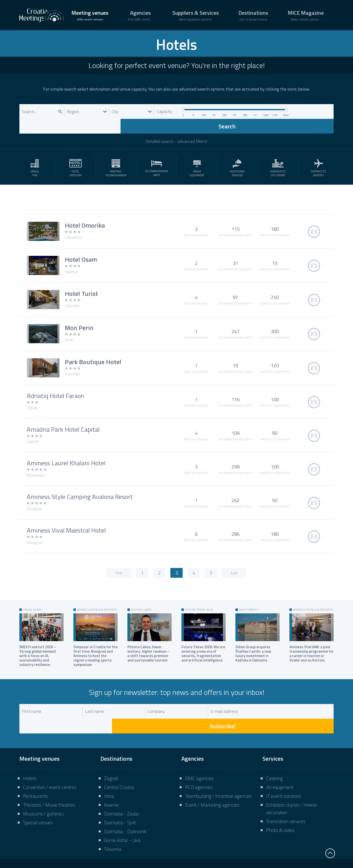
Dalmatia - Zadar (122, 784)
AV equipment (280, 758)
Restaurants (36, 766)
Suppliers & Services (196, 15)
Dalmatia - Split (120, 793)
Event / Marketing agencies (212, 775)
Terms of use (255, 847)
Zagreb (111, 749)
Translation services (286, 792)
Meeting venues (90, 15)
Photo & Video (280, 801)
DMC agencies (199, 749)
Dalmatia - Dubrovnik (125, 802)
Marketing (224, 847)
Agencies (140, 15)
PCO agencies (199, 758)
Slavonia (113, 820)
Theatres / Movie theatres (49, 775)
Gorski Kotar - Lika (122, 811)
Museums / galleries (43, 784)
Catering (274, 749)
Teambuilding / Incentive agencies (218, 766)
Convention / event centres (50, 758)
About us (166, 847)
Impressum (194, 847)
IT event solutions (284, 766)
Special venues (38, 793)
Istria (109, 766)
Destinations (253, 15)
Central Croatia (119, 758)
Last (234, 558)
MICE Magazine (306, 15)
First (119, 558)
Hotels (30, 749)
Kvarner (112, 775)
